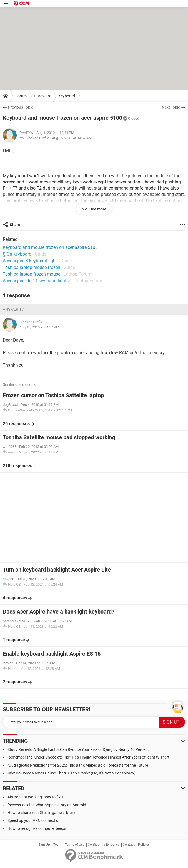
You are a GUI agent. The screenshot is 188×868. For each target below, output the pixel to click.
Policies (144, 845)
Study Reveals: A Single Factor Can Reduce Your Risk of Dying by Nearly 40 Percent (78, 749)
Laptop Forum (77, 274)
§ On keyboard (17, 254)
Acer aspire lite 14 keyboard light (35, 281)
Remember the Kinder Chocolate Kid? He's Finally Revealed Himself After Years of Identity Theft (88, 757)
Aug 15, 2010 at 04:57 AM (72, 138)
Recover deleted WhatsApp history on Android (47, 805)
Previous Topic (21, 107)
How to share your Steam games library (41, 813)
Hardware (42, 96)
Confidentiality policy (104, 845)
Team (57, 845)
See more (97, 209)
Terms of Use (75, 845)
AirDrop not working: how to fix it (36, 797)
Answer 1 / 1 (15, 309)
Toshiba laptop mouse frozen (32, 267)
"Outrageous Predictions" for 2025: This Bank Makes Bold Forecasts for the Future (78, 765)
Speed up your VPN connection (34, 820)
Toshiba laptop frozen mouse (32, 274)
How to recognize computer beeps (37, 828)
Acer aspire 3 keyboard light (30, 261)
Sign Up (44, 845)
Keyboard (67, 96)
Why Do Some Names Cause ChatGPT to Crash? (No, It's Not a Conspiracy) (72, 773)
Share (15, 225)
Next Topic (171, 107)
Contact (129, 845)
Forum (21, 96)
